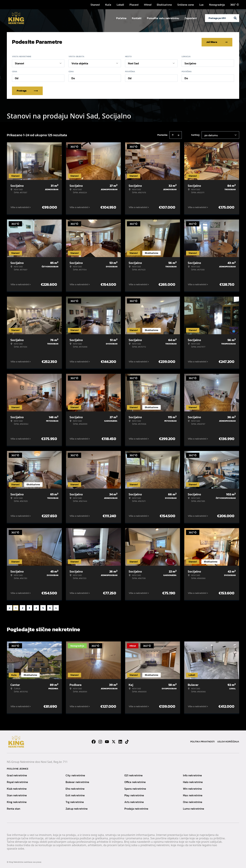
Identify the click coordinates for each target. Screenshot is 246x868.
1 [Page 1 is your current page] (16, 607)
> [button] (56, 607)
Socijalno (190, 63)
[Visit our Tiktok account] (127, 741)
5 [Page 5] (43, 607)
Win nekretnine (192, 788)
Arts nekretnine (134, 801)
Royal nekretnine (17, 781)
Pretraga (27, 90)
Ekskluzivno (164, 5)
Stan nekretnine (17, 795)
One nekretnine (193, 801)
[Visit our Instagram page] (100, 741)
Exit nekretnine (75, 795)
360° (235, 5)
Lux (201, 5)
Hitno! (148, 5)
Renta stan (13, 808)
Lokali (120, 5)
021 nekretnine (134, 775)
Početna (121, 18)
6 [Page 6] (50, 607)
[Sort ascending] (173, 134)
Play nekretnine (134, 795)
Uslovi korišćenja (228, 741)
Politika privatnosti (202, 741)
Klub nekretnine (17, 788)
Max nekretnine (193, 795)
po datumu (211, 135)
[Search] (235, 18)
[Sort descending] (179, 134)
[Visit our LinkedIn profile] (120, 741)
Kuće (108, 5)
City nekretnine (75, 775)
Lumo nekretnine (194, 808)
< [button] (10, 607)
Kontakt (137, 18)
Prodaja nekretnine (136, 808)
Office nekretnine (135, 781)
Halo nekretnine (193, 781)
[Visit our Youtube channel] (107, 741)
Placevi (134, 5)
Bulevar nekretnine (77, 781)
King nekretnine (17, 801)
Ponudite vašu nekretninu (163, 18)
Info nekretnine (192, 775)
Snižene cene (186, 5)
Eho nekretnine (75, 788)
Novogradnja (217, 5)
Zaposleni (191, 18)
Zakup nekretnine (77, 808)
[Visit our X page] (114, 741)
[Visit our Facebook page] (94, 741)
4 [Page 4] (36, 607)
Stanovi (95, 5)
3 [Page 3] (29, 607)
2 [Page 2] (23, 607)
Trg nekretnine (75, 801)
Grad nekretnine (17, 775)
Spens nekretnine (135, 788)
